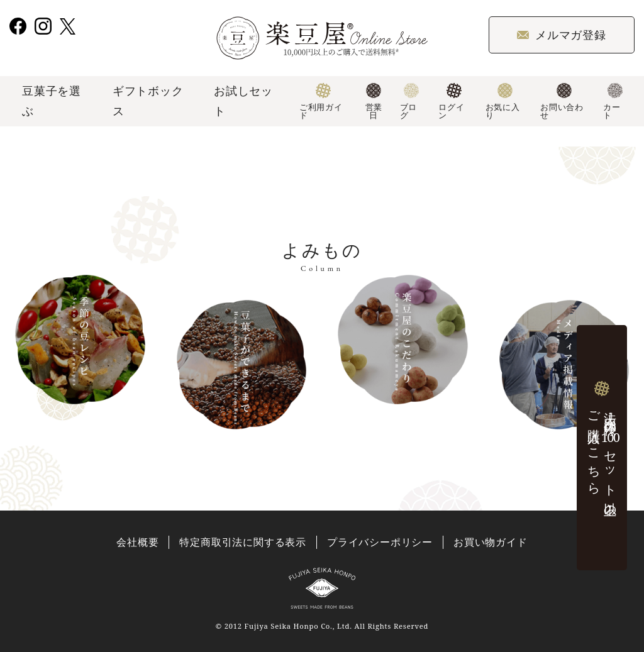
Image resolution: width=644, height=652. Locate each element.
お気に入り (503, 102)
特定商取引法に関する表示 (243, 542)
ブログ (410, 102)
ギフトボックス (148, 101)
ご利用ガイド (321, 102)
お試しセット (243, 101)
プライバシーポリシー (380, 542)
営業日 (374, 102)
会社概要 (137, 542)
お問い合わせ (562, 102)
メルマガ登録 (562, 35)
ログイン (451, 102)
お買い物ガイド (491, 542)
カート (613, 102)
